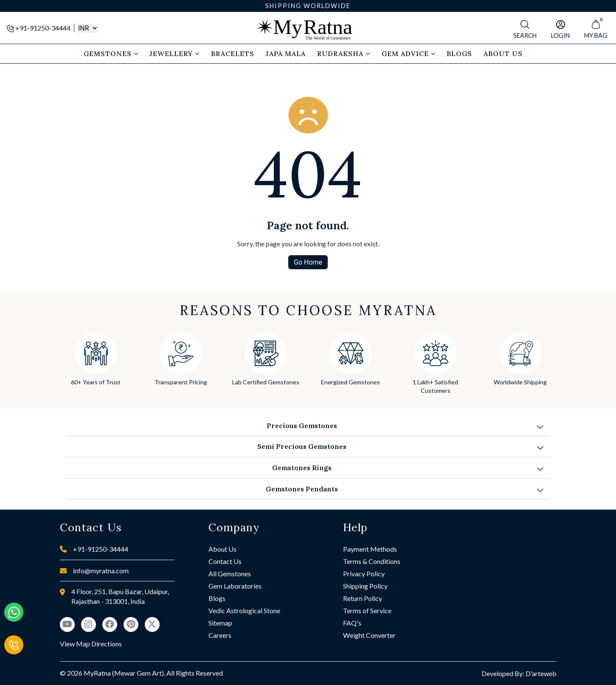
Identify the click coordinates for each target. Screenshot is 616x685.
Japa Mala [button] (286, 54)
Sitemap (220, 623)
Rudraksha (344, 54)
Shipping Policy (365, 586)
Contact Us (225, 561)
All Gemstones (230, 574)
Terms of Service (367, 610)
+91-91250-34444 (39, 28)
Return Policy (363, 598)
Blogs (217, 598)
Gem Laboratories (235, 586)
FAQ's (352, 623)
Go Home (308, 262)
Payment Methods (370, 549)
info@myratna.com (101, 571)
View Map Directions (91, 644)
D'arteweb (541, 673)
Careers (220, 635)
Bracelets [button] (233, 54)
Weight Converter (369, 635)
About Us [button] (503, 54)
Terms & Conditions (372, 561)
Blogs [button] (459, 54)
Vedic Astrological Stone (244, 610)
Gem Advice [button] (409, 54)
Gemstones (111, 54)
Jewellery (174, 54)
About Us (222, 549)
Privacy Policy (364, 574)
